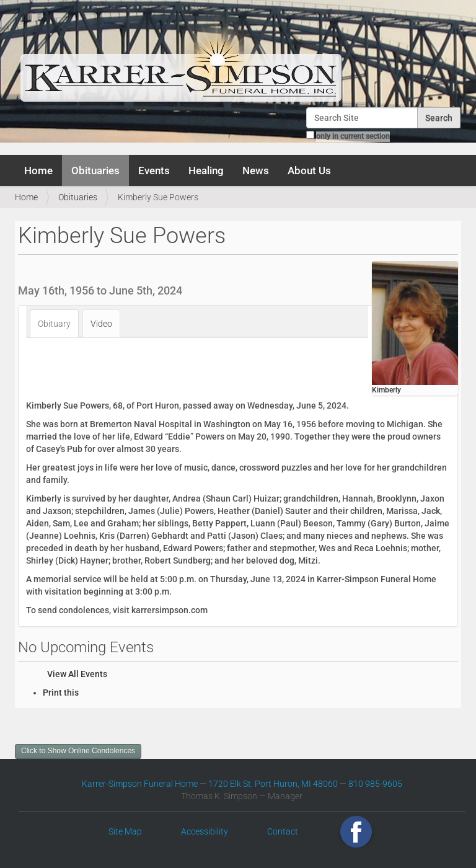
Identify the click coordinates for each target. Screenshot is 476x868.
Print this (61, 693)
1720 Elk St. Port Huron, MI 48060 (273, 784)
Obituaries (95, 170)
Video (101, 324)
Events (154, 170)
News (256, 170)
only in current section (353, 136)
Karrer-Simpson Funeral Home (140, 784)
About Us (309, 170)
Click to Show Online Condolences (78, 751)
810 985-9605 (375, 784)
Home (38, 170)
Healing (206, 170)
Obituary (54, 324)
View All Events (77, 674)
